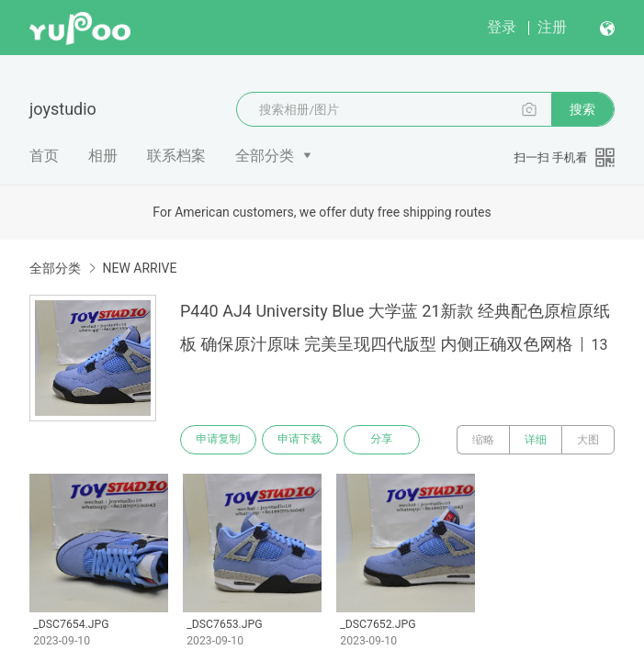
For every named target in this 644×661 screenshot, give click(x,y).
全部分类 (265, 156)
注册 (552, 27)
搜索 (582, 109)
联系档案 (176, 156)
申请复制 (219, 440)
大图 (588, 440)
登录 (502, 27)
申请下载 (301, 440)
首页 (44, 156)
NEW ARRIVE (139, 268)
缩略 (483, 440)
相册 (103, 156)
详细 (536, 440)
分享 (384, 440)
